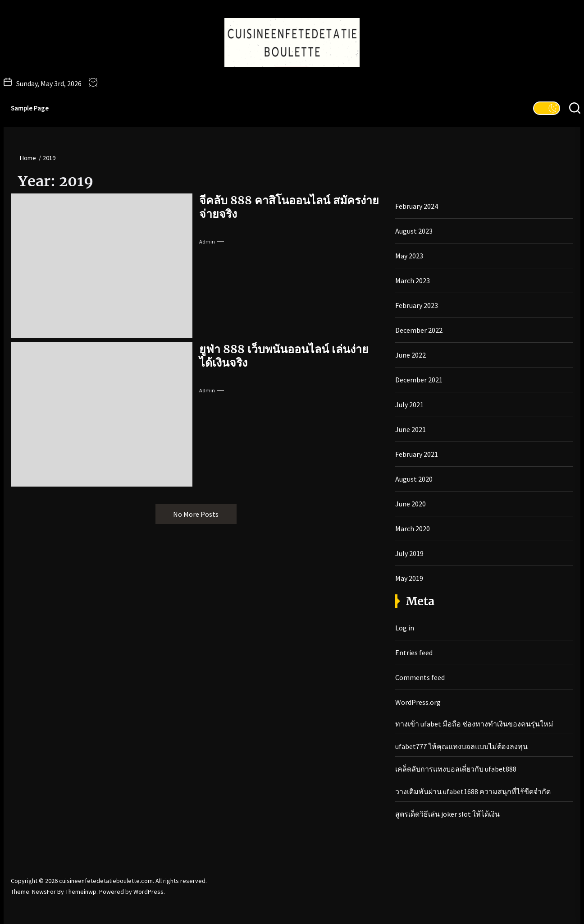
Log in (405, 628)
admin (207, 241)
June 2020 (411, 504)
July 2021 (409, 405)
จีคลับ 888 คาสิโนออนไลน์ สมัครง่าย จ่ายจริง (289, 207)
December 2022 (419, 330)
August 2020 (414, 479)
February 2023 (417, 305)
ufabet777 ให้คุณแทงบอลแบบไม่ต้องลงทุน (461, 746)
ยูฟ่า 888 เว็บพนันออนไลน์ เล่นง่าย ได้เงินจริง (284, 356)
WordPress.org (418, 702)
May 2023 (409, 256)
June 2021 (411, 429)
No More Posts (196, 514)
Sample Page (30, 108)
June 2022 (411, 355)
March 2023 (413, 280)
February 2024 (417, 206)
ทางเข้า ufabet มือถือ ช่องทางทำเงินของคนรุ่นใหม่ (474, 724)
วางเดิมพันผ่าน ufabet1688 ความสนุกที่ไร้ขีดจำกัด (473, 791)
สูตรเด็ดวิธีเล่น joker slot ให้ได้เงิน (447, 814)
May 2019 (409, 578)
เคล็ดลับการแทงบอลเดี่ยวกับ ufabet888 (456, 769)
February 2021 (417, 454)
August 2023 (414, 231)
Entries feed (414, 653)
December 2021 (419, 380)
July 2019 (409, 553)
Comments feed (420, 677)
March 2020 (413, 529)
